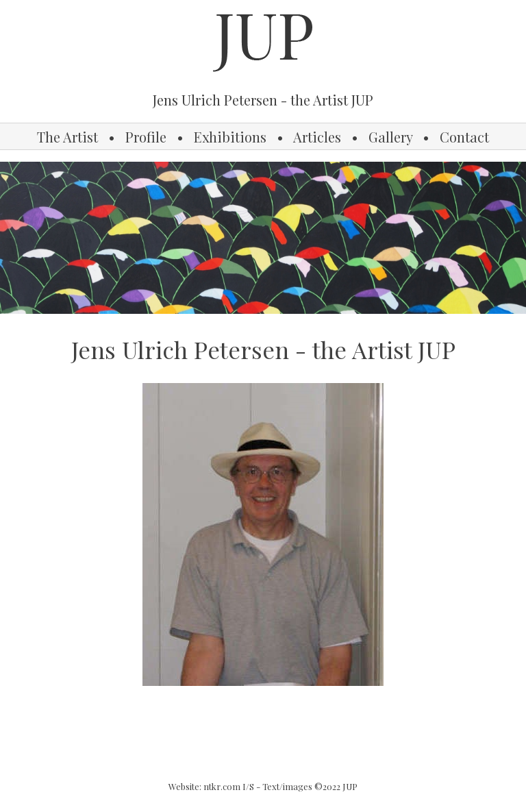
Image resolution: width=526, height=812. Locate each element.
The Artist (67, 137)
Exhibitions (230, 137)
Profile (146, 137)
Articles (317, 137)
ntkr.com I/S (229, 786)
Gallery (390, 137)
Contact (464, 137)
